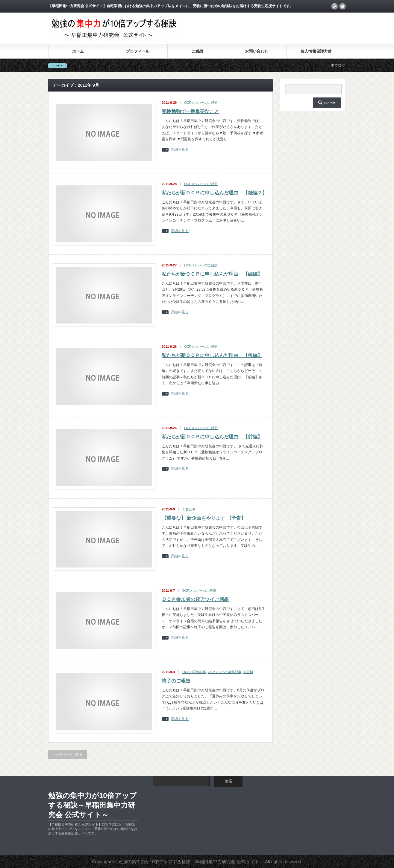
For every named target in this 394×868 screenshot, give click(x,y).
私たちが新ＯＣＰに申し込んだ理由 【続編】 (212, 274)
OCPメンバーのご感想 (201, 103)
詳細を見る (180, 150)
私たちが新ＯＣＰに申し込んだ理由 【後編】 (212, 355)
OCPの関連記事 (194, 672)
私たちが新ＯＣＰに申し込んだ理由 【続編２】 (214, 193)
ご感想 (197, 51)
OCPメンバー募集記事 (225, 672)
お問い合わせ (257, 51)
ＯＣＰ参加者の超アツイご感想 (195, 599)
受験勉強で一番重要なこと (190, 111)
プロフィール (138, 51)
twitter (343, 6)
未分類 (248, 672)
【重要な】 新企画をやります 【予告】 (204, 518)
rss (334, 6)
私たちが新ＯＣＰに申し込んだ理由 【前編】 (212, 437)
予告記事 (189, 509)
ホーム (78, 51)
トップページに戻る (68, 754)
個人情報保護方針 (316, 51)
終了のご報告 (176, 681)
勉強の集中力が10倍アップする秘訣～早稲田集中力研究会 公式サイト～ (93, 805)
